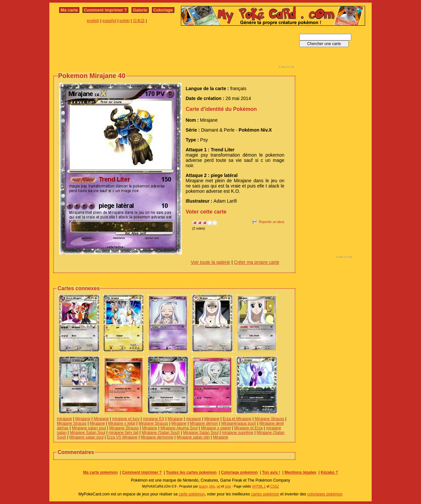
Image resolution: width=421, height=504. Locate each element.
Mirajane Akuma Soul (179, 428)
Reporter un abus (272, 222)
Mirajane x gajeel (216, 428)
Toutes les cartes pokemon (191, 472)
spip (228, 486)
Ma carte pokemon (100, 472)
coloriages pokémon (325, 494)
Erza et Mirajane (237, 419)
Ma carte (69, 10)
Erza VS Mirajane (122, 437)
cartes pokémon (265, 494)
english (93, 21)
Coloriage (163, 10)
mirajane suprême (237, 433)
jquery (203, 486)
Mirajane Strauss (269, 419)
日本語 (139, 21)
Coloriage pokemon (239, 472)
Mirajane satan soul (89, 428)
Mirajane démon (204, 423)
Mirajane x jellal (122, 423)
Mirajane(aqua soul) (239, 423)
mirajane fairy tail (124, 433)
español (110, 21)
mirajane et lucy (126, 419)
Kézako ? (329, 472)
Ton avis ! (271, 472)
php (212, 486)
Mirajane (83, 419)
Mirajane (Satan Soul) (161, 433)
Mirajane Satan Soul (87, 433)
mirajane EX (153, 419)
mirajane (64, 419)
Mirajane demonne (157, 437)
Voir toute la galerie (210, 262)
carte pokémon (192, 494)
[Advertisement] (174, 49)
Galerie (140, 10)
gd (219, 486)
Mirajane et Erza (248, 428)
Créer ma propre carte (257, 262)
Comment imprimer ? (105, 10)
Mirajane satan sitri (193, 437)
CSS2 (275, 486)
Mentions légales (300, 472)
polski (124, 21)
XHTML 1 (259, 486)
